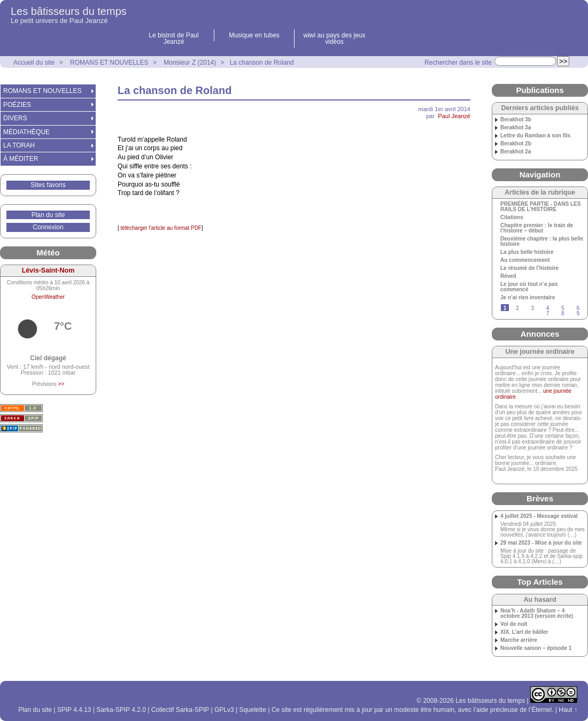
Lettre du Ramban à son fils (535, 136)
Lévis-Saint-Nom (48, 270)
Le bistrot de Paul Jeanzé (173, 38)
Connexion (48, 227)
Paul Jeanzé (454, 116)
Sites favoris (48, 185)
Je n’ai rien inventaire (528, 298)
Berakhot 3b (516, 120)
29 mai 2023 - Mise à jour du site (541, 543)
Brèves (540, 498)
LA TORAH (19, 145)
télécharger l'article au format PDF (160, 228)
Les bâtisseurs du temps (69, 11)
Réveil (508, 276)
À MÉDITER (21, 159)
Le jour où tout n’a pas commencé (529, 287)
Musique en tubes (254, 35)
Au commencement (525, 260)
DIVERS (15, 118)
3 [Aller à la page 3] (532, 308)
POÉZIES (17, 105)
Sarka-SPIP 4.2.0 (121, 710)
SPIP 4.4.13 (74, 710)
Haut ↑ (568, 710)
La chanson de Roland (262, 63)
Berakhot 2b (516, 144)
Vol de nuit (514, 624)
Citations (512, 218)
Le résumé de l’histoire (529, 268)
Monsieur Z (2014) (190, 63)
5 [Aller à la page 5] (563, 308)
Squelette (253, 710)
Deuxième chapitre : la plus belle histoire (542, 242)
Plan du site (48, 215)
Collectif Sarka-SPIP (180, 710)
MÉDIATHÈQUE (26, 132)
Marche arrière (519, 640)
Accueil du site (34, 63)
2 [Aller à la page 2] (517, 308)
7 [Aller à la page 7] (548, 313)
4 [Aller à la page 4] (548, 308)
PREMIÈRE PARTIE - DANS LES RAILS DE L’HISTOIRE (540, 207)
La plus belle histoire (527, 252)
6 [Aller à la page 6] (578, 308)
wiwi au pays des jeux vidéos (334, 38)
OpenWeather (48, 297)
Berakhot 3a (516, 128)
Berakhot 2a (516, 152)
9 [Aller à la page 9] (578, 313)
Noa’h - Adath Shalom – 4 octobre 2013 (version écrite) (537, 614)
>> (61, 384)
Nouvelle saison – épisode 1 (536, 648)
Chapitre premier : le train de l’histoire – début (537, 228)
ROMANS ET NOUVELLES (109, 63)
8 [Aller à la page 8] (563, 313)
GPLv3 (224, 710)
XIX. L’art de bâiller (524, 632)
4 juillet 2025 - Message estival (539, 516)
